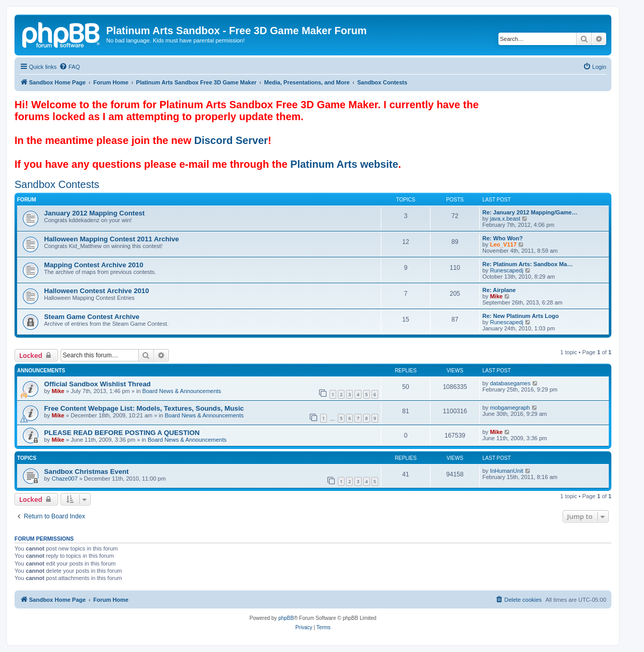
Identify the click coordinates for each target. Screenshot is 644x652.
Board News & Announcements (182, 391)
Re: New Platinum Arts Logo (521, 316)
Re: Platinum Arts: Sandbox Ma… (527, 264)
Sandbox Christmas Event (86, 472)
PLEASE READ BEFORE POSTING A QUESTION (122, 433)
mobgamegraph (510, 408)
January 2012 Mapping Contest (94, 213)
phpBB (286, 618)
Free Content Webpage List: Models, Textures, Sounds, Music (144, 408)
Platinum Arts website (344, 164)
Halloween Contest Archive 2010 (97, 291)
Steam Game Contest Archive (92, 317)
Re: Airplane (499, 290)
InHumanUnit (507, 471)
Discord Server (231, 140)
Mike (496, 296)
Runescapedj (507, 270)
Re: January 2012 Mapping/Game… (530, 212)
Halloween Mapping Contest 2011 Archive (111, 239)
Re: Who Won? (503, 238)
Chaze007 (65, 479)
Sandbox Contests (57, 184)
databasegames (510, 383)
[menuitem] (69, 67)
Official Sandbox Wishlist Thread (97, 384)
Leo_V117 (503, 244)
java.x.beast (505, 219)
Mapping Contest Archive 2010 (94, 265)
